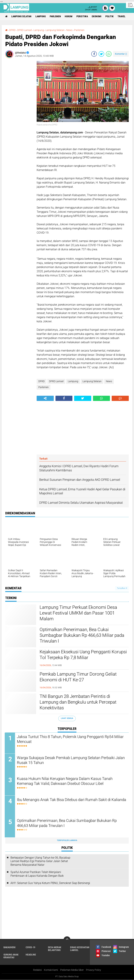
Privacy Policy (94, 970)
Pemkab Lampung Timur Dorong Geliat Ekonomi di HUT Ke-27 (78, 677)
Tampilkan (122, 588)
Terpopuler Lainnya (67, 841)
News (69, 30)
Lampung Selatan (22, 16)
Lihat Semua (67, 718)
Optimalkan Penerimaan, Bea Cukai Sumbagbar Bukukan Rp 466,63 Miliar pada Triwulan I (82, 635)
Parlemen (55, 16)
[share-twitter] (101, 54)
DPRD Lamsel (25, 30)
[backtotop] (67, 940)
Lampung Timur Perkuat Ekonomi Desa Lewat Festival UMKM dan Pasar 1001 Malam (78, 613)
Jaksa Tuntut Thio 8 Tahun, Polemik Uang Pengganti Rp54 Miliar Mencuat (71, 739)
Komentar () (121, 54)
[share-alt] (45, 398)
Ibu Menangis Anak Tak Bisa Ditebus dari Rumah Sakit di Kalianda (64, 802)
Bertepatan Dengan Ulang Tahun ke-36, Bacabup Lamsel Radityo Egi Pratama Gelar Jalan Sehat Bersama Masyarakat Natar (40, 861)
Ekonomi (97, 16)
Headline (31, 955)
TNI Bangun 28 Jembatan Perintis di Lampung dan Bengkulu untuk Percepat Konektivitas (78, 702)
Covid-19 (30, 948)
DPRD (12, 30)
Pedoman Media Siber (72, 970)
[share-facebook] (94, 54)
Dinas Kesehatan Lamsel (80, 949)
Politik (110, 16)
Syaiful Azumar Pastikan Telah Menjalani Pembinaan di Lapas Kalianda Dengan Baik (37, 874)
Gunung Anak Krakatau (11, 956)
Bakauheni (10, 948)
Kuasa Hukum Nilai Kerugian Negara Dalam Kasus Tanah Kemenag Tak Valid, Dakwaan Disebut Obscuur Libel (65, 781)
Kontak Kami (51, 970)
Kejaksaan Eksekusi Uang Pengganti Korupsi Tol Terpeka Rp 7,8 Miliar (83, 655)
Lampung (41, 16)
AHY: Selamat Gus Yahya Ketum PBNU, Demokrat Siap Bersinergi (50, 883)
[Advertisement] (19, 113)
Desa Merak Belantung (55, 949)
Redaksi (37, 970)
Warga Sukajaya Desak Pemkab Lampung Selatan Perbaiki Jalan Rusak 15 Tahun (71, 760)
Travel (122, 16)
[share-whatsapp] (109, 54)
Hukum (69, 16)
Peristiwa (83, 16)
